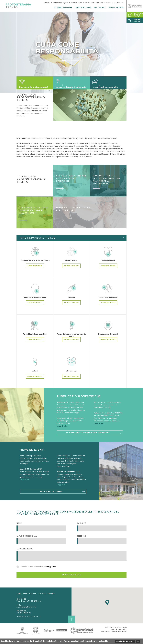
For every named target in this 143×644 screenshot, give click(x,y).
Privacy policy (122, 635)
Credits (113, 635)
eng (119, 3)
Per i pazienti (100, 7)
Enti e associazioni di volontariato (98, 3)
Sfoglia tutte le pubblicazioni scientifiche (87, 434)
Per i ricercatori (116, 7)
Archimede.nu (122, 637)
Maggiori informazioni (125, 641)
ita (115, 3)
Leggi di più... (62, 426)
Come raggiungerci (60, 3)
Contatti (47, 3)
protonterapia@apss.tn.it (26, 613)
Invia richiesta (71, 580)
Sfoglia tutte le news (51, 495)
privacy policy (50, 571)
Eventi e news (76, 3)
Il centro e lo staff (63, 7)
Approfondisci (35, 269)
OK (138, 641)
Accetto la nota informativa (38, 571)
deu (123, 3)
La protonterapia (83, 7)
